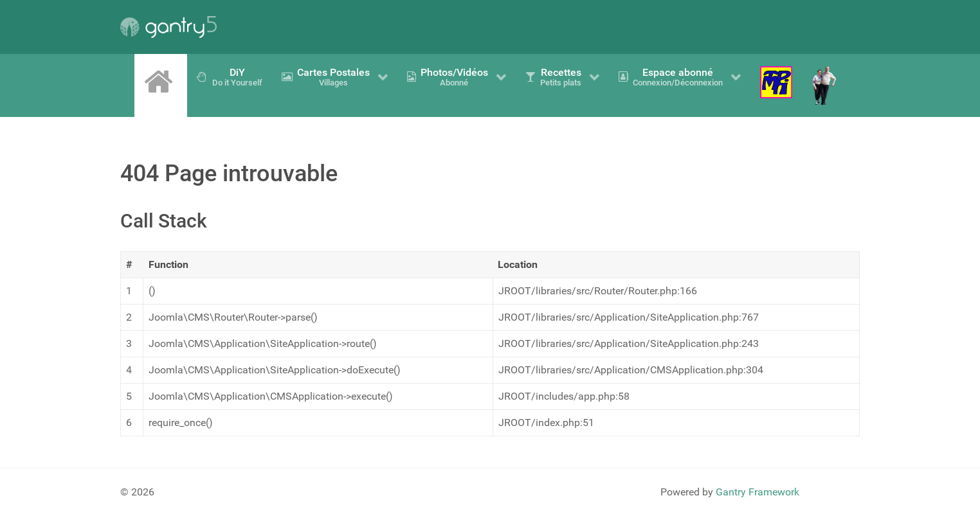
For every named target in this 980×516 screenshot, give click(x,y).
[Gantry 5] (168, 27)
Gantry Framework (758, 492)
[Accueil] (161, 82)
